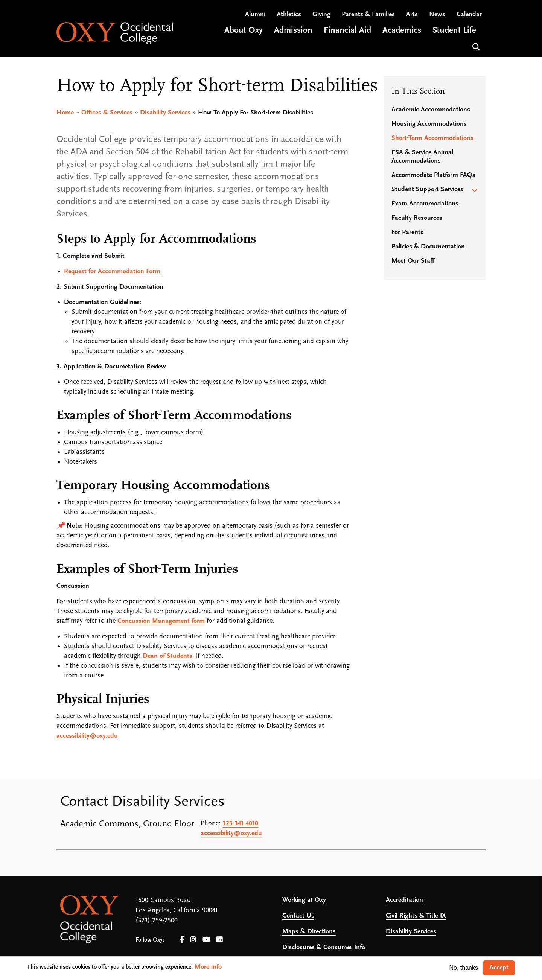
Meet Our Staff (413, 261)
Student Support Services (427, 189)
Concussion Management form (161, 621)
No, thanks (464, 968)
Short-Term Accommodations (432, 138)
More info (208, 967)
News (437, 15)
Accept (499, 968)
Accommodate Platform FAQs (433, 175)
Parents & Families (368, 15)
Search (475, 47)
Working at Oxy (304, 900)
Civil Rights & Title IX (416, 916)
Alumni (255, 15)
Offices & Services (107, 113)
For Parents (407, 232)
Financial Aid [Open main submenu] (347, 31)
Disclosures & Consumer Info (324, 947)
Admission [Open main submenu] (293, 31)
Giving (321, 15)
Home (65, 113)
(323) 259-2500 (157, 921)
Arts (412, 15)
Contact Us (298, 916)
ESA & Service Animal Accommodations (422, 157)
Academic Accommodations (431, 110)
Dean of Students (167, 656)
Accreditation (404, 900)
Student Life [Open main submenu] (454, 31)
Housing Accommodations (429, 124)
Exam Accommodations (425, 204)
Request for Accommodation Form (112, 272)
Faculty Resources (417, 218)
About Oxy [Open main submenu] (244, 31)
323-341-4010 (240, 824)
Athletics (289, 15)
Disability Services (165, 113)
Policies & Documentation (428, 247)
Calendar (469, 15)
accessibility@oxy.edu (87, 736)
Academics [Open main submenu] (402, 31)
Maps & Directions (309, 932)
